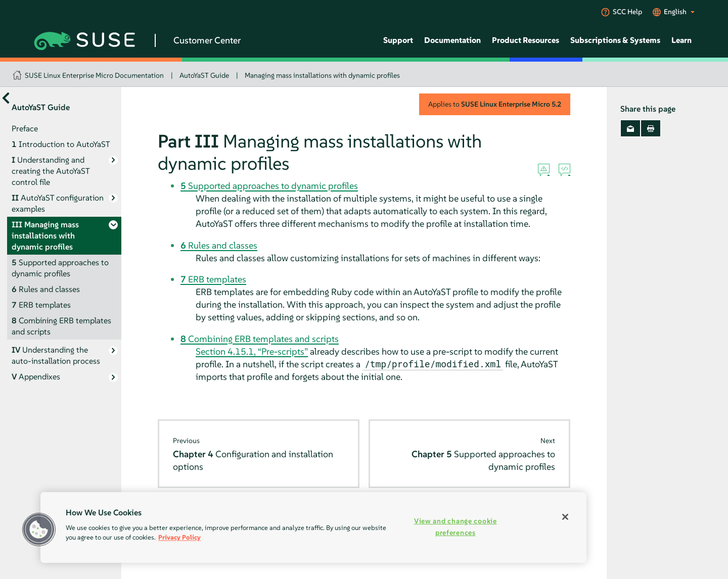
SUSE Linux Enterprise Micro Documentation (94, 75)
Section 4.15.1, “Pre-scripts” (252, 351)
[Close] (565, 517)
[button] (39, 529)
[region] (313, 527)
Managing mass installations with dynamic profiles (322, 75)
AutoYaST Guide (204, 75)
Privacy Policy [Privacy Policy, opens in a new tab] (179, 537)
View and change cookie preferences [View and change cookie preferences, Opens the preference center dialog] (456, 527)
